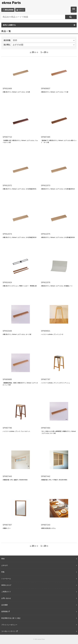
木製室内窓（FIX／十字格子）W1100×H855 (54, 480)
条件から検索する (39, 25)
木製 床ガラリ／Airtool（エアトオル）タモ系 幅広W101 (19, 189)
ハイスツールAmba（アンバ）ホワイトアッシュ (55, 383)
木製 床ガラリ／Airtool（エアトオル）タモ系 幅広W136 (58, 237)
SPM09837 (46, 88)
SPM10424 (7, 282)
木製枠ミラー (7, 528)
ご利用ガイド (6, 592)
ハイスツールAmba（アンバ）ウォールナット (16, 431)
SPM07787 (46, 379)
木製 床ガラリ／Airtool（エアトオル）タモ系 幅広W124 (19, 237)
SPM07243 (46, 525)
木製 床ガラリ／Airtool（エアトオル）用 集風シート (57, 286)
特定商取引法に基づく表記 (11, 618)
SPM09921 (46, 331)
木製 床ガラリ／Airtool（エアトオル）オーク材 (17, 334)
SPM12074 (7, 234)
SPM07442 (46, 476)
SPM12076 (46, 282)
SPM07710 (7, 137)
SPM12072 (7, 185)
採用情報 (5, 612)
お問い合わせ (6, 598)
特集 (3, 572)
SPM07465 (46, 137)
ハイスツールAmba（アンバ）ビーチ (52, 334)
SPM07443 (7, 476)
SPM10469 (7, 88)
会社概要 (5, 605)
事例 (3, 559)
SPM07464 (46, 428)
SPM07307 (7, 525)
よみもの (5, 565)
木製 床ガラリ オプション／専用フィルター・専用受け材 (20, 286)
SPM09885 (7, 379)
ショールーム (6, 579)
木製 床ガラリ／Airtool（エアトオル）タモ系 (16, 92)
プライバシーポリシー (9, 625)
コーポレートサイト (8, 631)
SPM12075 (46, 234)
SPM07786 (7, 428)
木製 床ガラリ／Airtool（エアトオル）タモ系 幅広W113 (58, 189)
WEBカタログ (6, 585)
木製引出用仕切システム (48, 528)
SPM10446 (7, 331)
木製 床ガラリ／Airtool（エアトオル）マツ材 (55, 92)
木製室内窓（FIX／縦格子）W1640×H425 (15, 480)
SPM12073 (46, 185)
